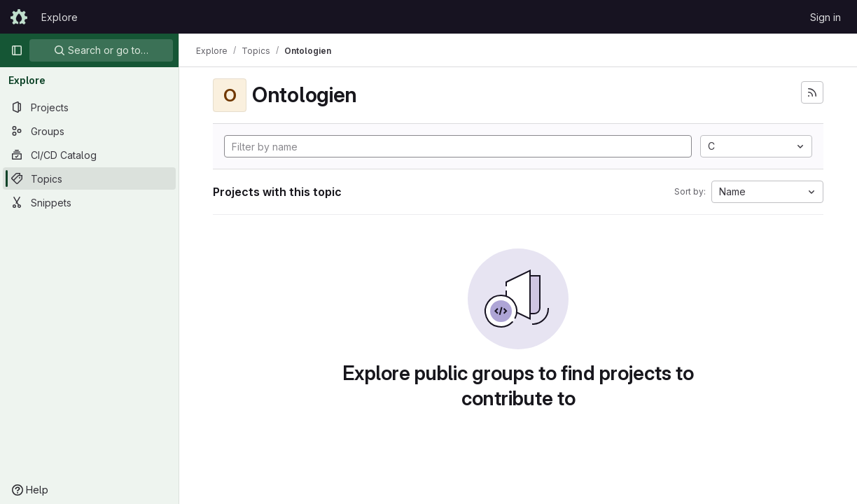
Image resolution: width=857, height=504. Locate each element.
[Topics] (89, 178)
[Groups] (89, 131)
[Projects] (89, 107)
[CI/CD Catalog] (89, 155)
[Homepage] (19, 17)
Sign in (825, 17)
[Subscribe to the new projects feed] (812, 92)
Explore (60, 17)
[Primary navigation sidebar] (17, 50)
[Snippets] (89, 202)
